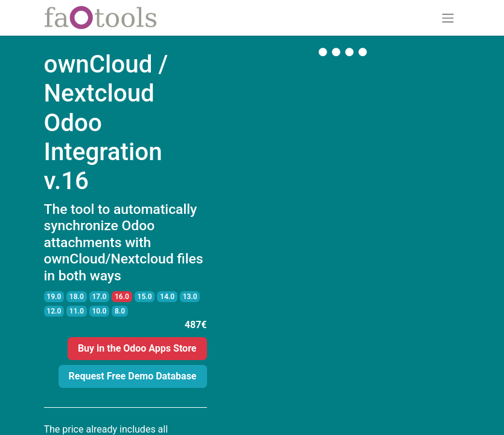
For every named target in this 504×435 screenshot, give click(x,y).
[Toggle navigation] (448, 18)
